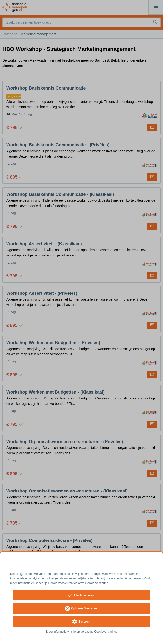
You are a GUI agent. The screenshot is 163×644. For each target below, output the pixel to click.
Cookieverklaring (105, 632)
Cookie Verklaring (97, 583)
